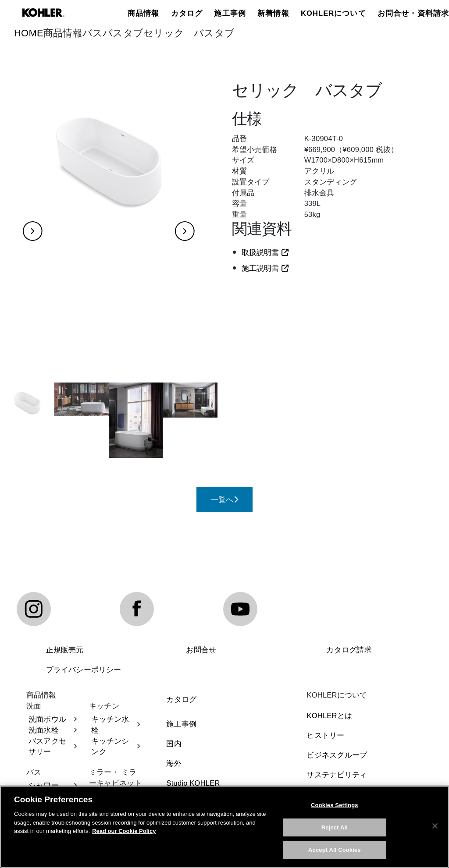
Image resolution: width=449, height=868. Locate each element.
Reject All (335, 829)
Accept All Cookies (335, 851)
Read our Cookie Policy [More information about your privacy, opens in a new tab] (124, 832)
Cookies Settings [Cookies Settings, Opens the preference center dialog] (335, 806)
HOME (29, 33)
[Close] (435, 827)
